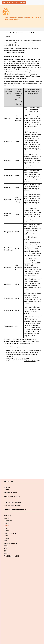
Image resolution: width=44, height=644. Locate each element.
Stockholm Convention (16, 33)
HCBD (6, 536)
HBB (5, 528)
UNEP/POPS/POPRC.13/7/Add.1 (14, 53)
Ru (22, 359)
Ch (16, 359)
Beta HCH (7, 518)
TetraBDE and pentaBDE (11, 556)
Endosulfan (7, 554)
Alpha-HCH (7, 516)
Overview (7, 487)
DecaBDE (7, 523)
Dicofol (6, 526)
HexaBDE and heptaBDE (11, 533)
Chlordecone (8, 521)
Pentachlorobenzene (10, 543)
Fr (21, 359)
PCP (5, 541)
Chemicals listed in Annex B (12, 505)
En (19, 359)
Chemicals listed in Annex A (12, 503)
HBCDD (6, 531)
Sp (25, 359)
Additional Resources (11, 492)
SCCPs (6, 551)
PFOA (6, 546)
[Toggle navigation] (41, 3)
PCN (5, 548)
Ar (14, 359)
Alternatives (35, 33)
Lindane (6, 538)
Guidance (7, 490)
